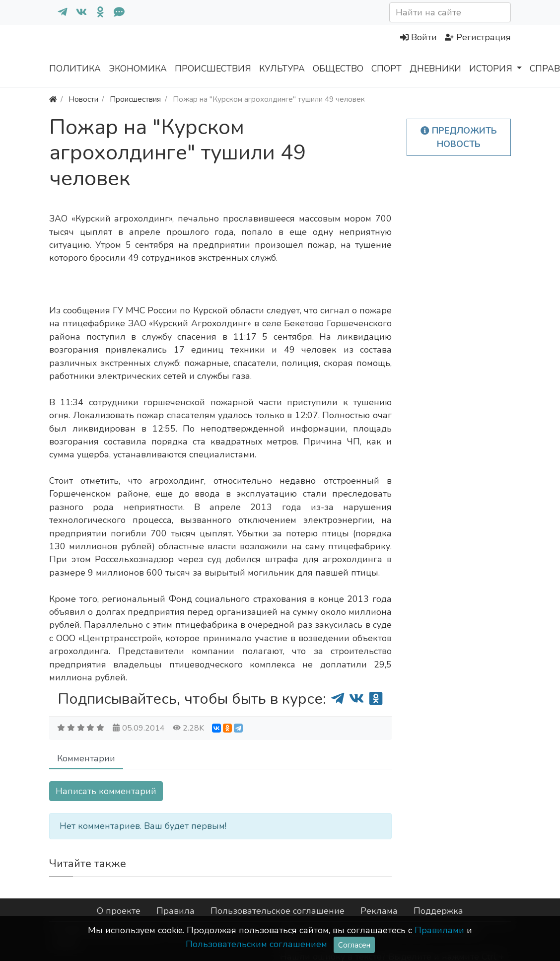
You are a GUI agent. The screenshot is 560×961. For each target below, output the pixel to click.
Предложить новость (459, 137)
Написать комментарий (106, 791)
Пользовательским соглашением (256, 944)
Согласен (354, 945)
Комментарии (86, 758)
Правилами (439, 930)
